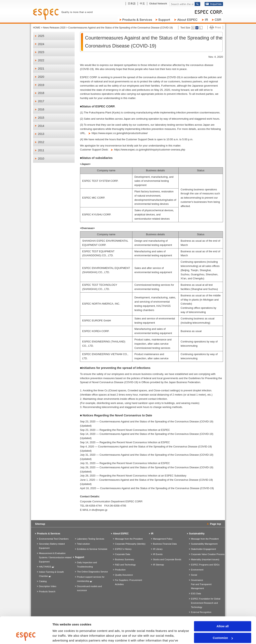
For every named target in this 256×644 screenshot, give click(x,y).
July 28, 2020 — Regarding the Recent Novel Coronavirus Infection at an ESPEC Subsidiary (133, 476)
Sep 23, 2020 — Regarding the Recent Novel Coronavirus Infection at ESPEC (125, 430)
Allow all (223, 601)
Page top (215, 524)
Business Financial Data (165, 544)
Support (80, 557)
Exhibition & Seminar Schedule (92, 549)
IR (152, 534)
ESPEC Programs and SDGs (205, 565)
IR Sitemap (158, 565)
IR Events (158, 554)
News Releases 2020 (54, 28)
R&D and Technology (125, 565)
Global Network (158, 4)
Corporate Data (123, 554)
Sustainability (197, 534)
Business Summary (124, 559)
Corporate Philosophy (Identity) (130, 544)
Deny (223, 625)
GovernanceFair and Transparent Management (201, 584)
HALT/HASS (47, 567)
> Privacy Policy (165, 625)
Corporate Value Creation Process (208, 554)
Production (120, 570)
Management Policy (163, 539)
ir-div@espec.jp (98, 510)
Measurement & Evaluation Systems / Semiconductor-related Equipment (55, 557)
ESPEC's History (123, 549)
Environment (197, 570)
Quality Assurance (124, 575)
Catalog (43, 581)
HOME (37, 28)
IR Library (158, 549)
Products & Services (49, 534)
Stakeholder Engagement (203, 549)
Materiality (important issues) (205, 559)
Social (194, 575)
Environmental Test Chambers (54, 539)
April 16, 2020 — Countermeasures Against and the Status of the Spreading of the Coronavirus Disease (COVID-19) (147, 488)
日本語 (132, 4)
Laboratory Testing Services (91, 539)
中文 (142, 4)
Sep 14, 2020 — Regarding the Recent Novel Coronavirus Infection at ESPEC (125, 442)
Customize (223, 613)
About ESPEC (121, 534)
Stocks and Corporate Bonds (167, 559)
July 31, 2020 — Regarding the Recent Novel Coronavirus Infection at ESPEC (125, 463)
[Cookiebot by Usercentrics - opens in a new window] (26, 636)
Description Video (48, 586)
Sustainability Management (204, 544)
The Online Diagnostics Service (92, 572)
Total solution (83, 544)
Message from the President (129, 539)
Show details (62, 636)
